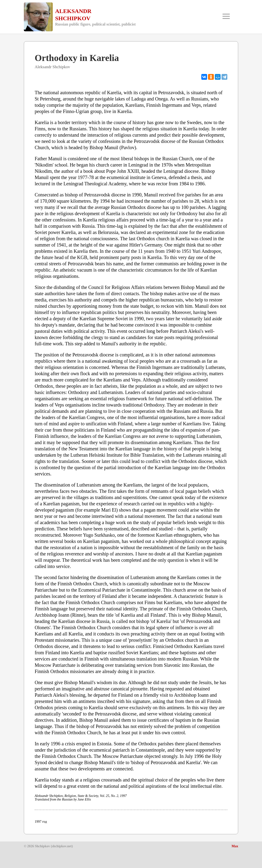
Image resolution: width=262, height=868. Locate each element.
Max (235, 846)
